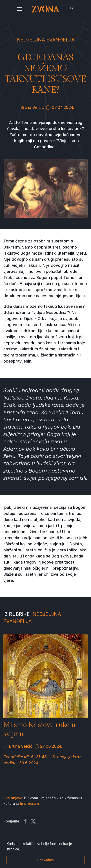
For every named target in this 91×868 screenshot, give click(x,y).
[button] (22, 850)
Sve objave (13, 798)
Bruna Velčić (32, 107)
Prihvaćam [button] (45, 860)
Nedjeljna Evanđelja (46, 40)
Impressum (30, 803)
